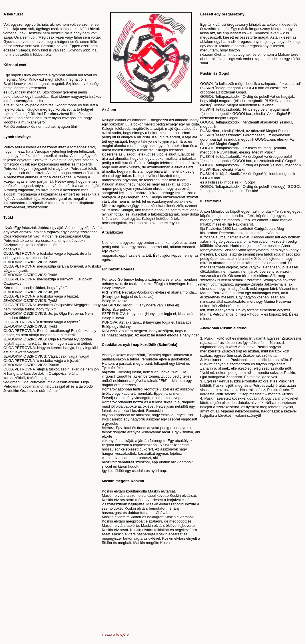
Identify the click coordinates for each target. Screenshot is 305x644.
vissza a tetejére (115, 634)
